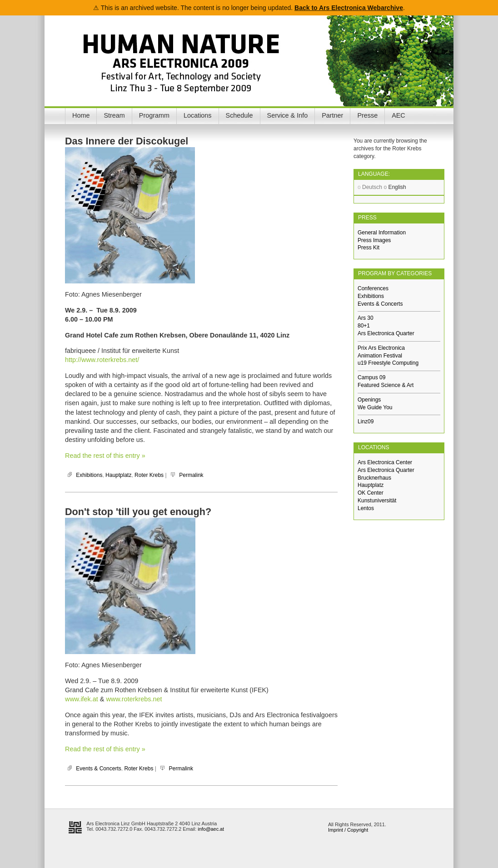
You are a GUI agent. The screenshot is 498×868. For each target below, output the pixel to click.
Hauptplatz (118, 475)
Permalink (191, 475)
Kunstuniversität (377, 501)
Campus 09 (371, 377)
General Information (382, 233)
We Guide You (375, 407)
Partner (332, 115)
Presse (367, 115)
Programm (154, 115)
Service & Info (288, 115)
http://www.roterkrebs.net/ (102, 360)
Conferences (373, 288)
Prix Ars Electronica (381, 348)
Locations (198, 115)
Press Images (374, 240)
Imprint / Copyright (348, 830)
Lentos (366, 508)
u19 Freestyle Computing (388, 363)
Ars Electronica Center (385, 462)
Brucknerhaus (374, 478)
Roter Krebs (149, 475)
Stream (114, 115)
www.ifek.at (82, 699)
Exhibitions (89, 475)
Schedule (239, 115)
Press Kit (369, 248)
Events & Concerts (98, 769)
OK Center (371, 493)
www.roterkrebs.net (134, 699)
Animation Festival (380, 356)
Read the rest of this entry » (105, 456)
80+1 (364, 326)
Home (81, 115)
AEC (398, 115)
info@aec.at (211, 829)
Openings (369, 400)
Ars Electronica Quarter (386, 333)
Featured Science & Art (386, 385)
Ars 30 (366, 318)
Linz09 (366, 422)
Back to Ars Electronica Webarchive (349, 8)
